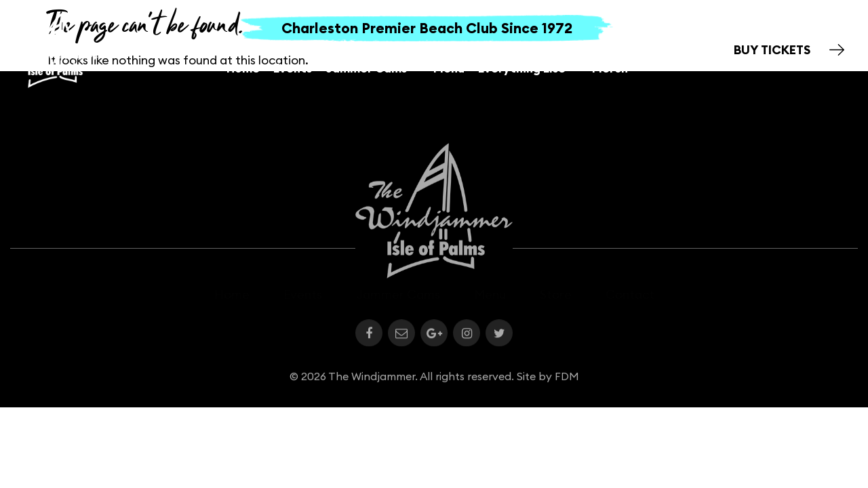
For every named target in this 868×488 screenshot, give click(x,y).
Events (293, 68)
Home (243, 68)
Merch (610, 68)
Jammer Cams (373, 68)
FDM (567, 379)
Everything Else (528, 68)
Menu (449, 68)
